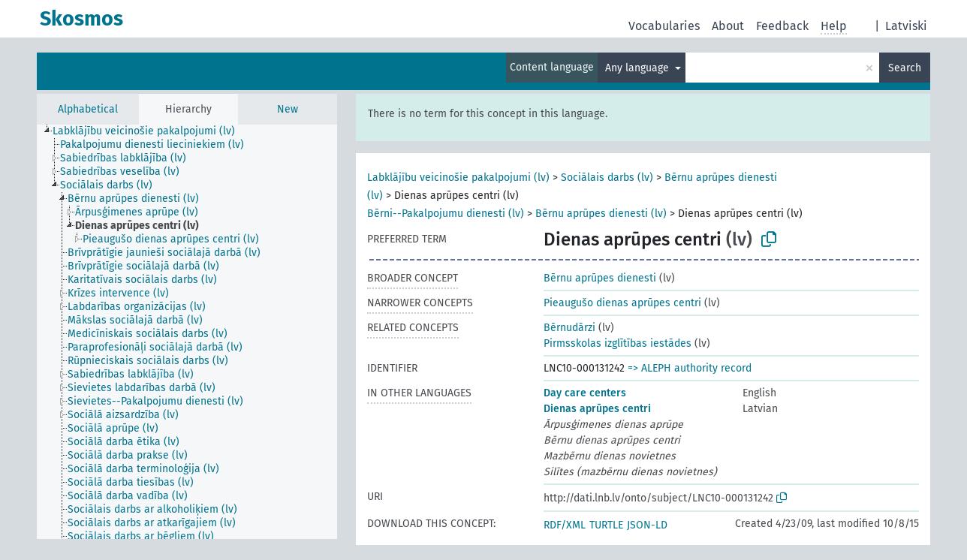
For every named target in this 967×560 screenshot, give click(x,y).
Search (905, 68)
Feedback (782, 26)
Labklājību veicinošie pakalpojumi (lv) (458, 178)
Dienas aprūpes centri (597, 409)
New (288, 109)
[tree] (187, 332)
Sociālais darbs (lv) (607, 178)
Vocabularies (664, 26)
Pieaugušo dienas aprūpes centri (622, 303)
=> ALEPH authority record (690, 368)
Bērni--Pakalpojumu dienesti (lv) (446, 214)
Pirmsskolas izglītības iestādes (618, 343)
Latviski (906, 26)
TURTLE (606, 525)
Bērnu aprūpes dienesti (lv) (601, 214)
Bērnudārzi (569, 328)
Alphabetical (88, 109)
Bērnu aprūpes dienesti (600, 278)
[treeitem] (150, 131)
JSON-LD (647, 525)
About (728, 26)
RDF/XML (565, 525)
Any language (639, 68)
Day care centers (585, 393)
